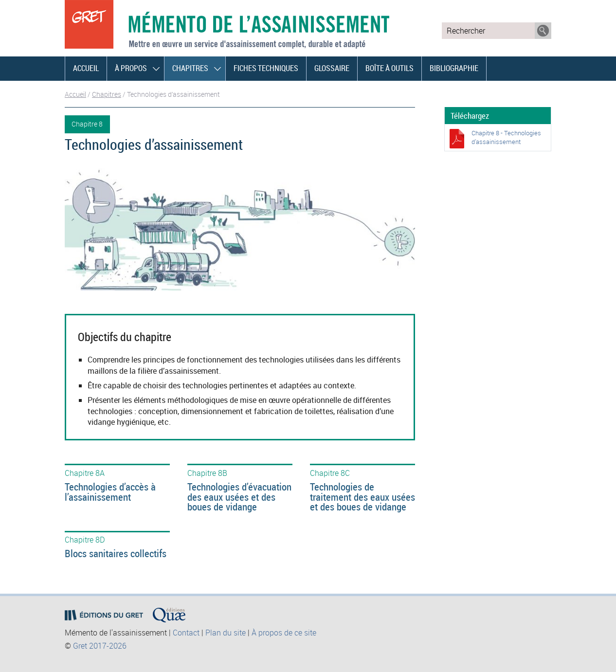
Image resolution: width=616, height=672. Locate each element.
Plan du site (226, 633)
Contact (186, 633)
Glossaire (332, 68)
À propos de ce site (284, 633)
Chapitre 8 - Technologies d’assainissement (506, 137)
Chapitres (190, 68)
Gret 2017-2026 (100, 646)
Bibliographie (454, 68)
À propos (131, 68)
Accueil (86, 68)
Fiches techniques (266, 68)
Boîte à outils (390, 68)
